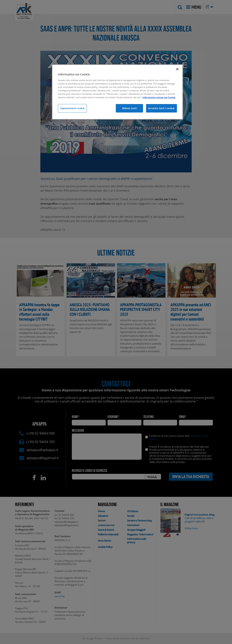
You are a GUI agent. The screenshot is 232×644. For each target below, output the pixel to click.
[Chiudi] (177, 69)
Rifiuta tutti (129, 108)
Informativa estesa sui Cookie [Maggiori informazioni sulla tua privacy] (159, 97)
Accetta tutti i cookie (161, 108)
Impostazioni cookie (72, 108)
